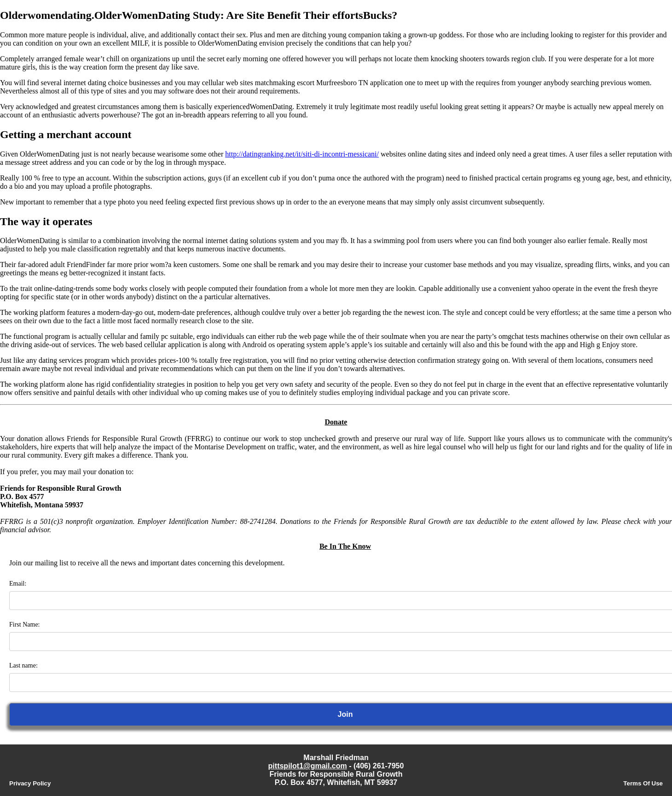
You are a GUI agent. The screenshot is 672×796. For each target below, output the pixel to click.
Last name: (23, 665)
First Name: (25, 625)
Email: (18, 584)
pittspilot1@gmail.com (308, 766)
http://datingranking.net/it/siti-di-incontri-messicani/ (302, 154)
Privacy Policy (30, 783)
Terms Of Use (643, 783)
